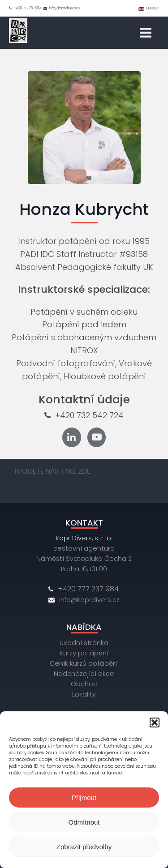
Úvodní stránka (84, 643)
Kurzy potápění (84, 653)
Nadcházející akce (84, 674)
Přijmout (84, 797)
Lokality (84, 694)
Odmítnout (84, 822)
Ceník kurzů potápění (84, 663)
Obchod (84, 684)
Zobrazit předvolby (84, 847)
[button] (155, 723)
